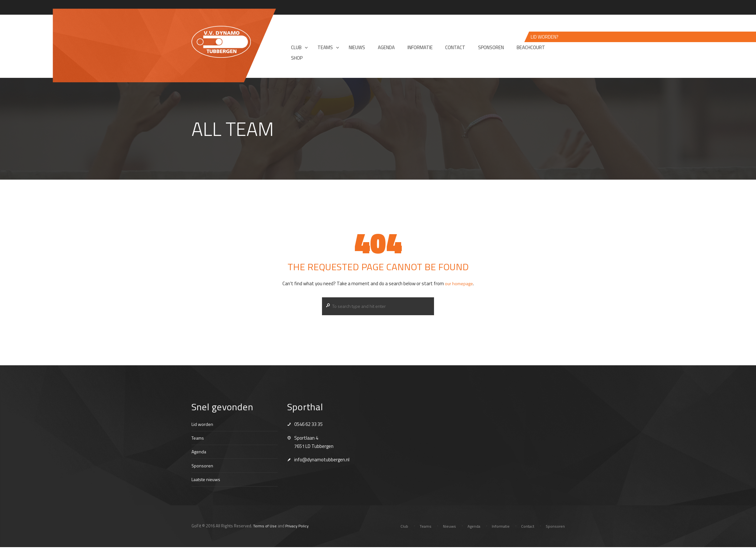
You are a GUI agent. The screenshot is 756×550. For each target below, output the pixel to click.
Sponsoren (203, 468)
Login (560, 8)
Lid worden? (545, 38)
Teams (199, 441)
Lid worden (202, 427)
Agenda (199, 454)
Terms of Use (265, 529)
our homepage (459, 285)
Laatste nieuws (208, 482)
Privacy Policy (298, 529)
